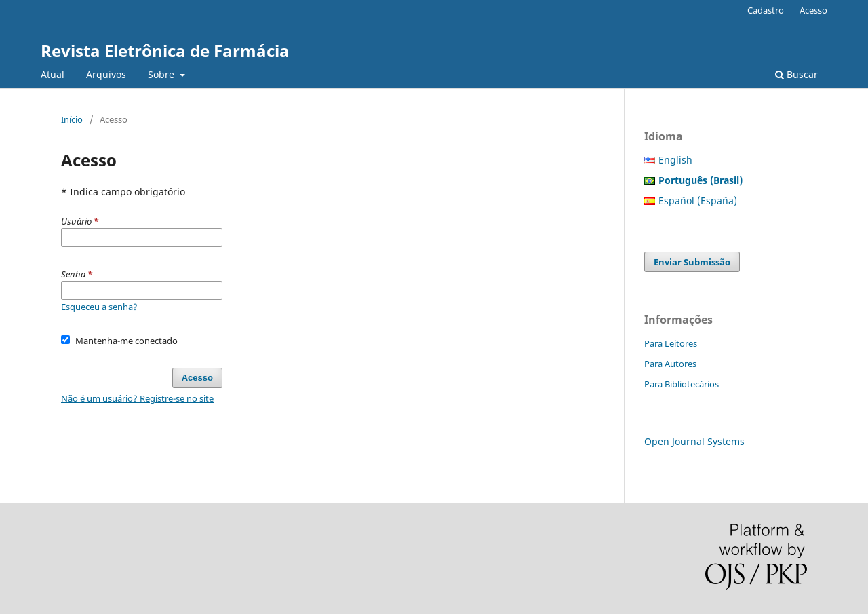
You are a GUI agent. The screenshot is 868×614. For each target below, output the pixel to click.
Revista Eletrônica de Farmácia (165, 51)
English (675, 160)
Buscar (796, 74)
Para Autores (670, 364)
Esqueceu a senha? (99, 307)
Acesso (813, 10)
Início (72, 119)
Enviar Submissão (692, 262)
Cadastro (766, 10)
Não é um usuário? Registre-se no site (137, 398)
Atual (53, 74)
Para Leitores (671, 343)
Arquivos (106, 74)
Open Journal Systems (694, 441)
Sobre (162, 74)
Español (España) (698, 200)
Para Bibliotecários (682, 384)
